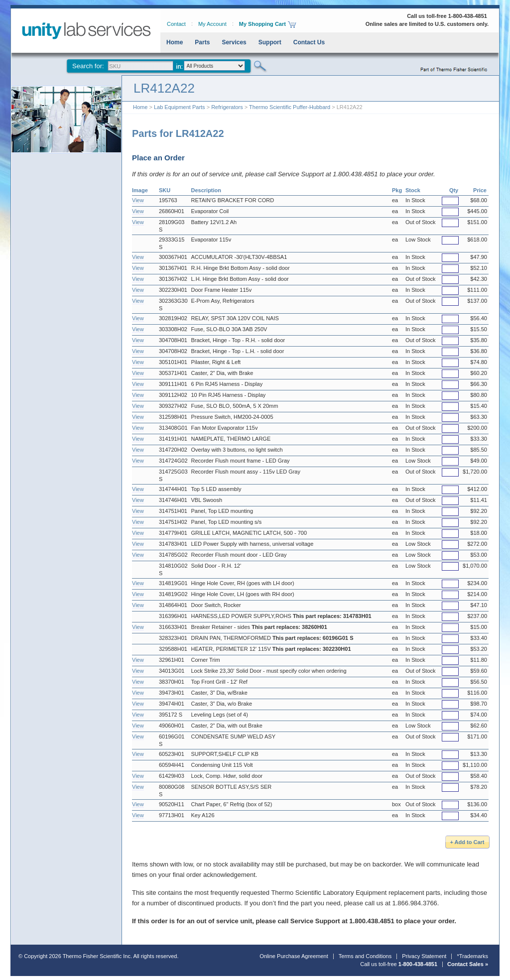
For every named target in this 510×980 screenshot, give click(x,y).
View (138, 200)
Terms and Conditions (365, 956)
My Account (212, 24)
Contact (176, 24)
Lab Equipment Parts (180, 107)
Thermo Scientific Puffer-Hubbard (290, 107)
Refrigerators (227, 107)
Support (270, 42)
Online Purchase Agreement (294, 956)
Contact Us (309, 42)
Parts (202, 42)
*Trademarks (472, 956)
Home (175, 42)
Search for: (88, 66)
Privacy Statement (424, 956)
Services (234, 42)
